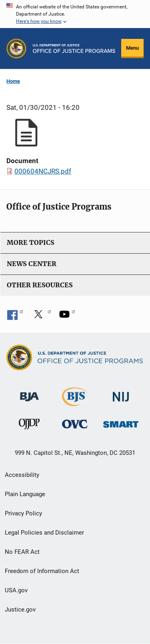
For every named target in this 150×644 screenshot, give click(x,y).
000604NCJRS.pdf (43, 171)
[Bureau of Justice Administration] (29, 393)
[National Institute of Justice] (121, 393)
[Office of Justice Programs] (16, 48)
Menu (132, 48)
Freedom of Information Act (42, 571)
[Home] (74, 48)
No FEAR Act (22, 552)
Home (13, 81)
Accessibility (22, 475)
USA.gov (16, 590)
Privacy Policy (23, 513)
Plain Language (25, 494)
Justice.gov (20, 610)
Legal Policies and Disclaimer (44, 533)
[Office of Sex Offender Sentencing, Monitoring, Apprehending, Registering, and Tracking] (121, 422)
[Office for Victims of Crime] (75, 424)
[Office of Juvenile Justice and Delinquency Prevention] (29, 426)
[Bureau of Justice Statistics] (75, 403)
